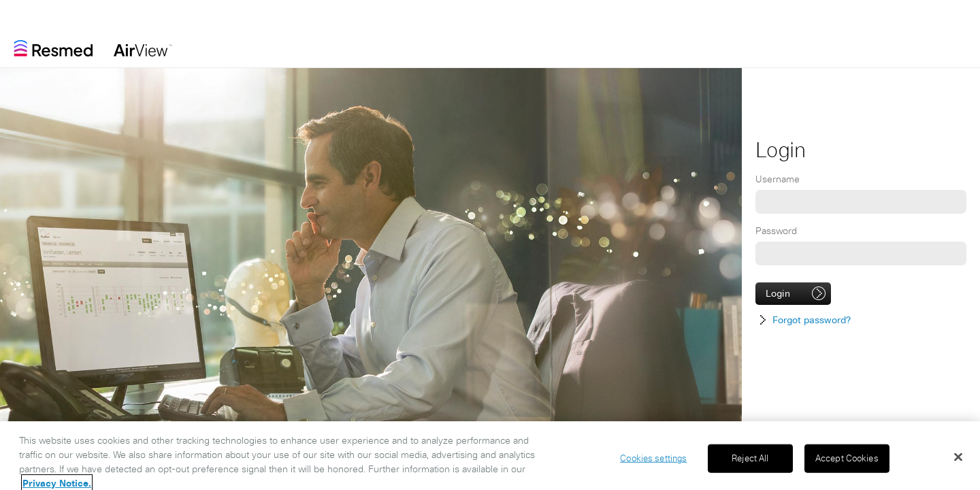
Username (778, 179)
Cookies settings (653, 462)
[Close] (958, 460)
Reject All (750, 462)
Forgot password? (812, 320)
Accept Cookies (847, 462)
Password (776, 231)
